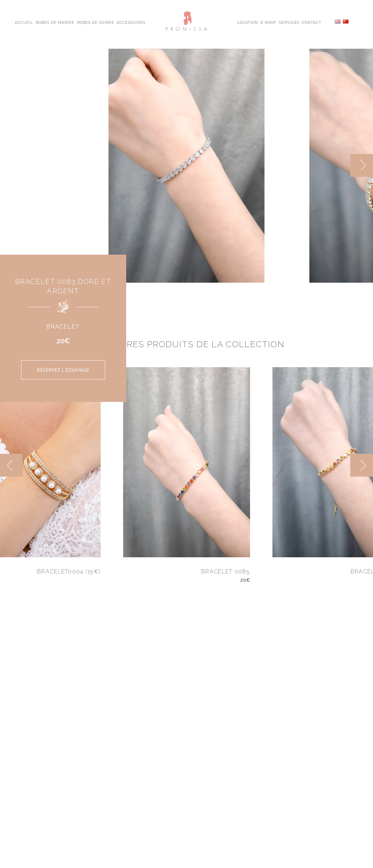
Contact (312, 22)
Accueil (24, 22)
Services (289, 22)
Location (248, 22)
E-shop (268, 22)
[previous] (11, 465)
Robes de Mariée (55, 22)
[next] (362, 165)
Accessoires (131, 22)
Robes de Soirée (96, 22)
